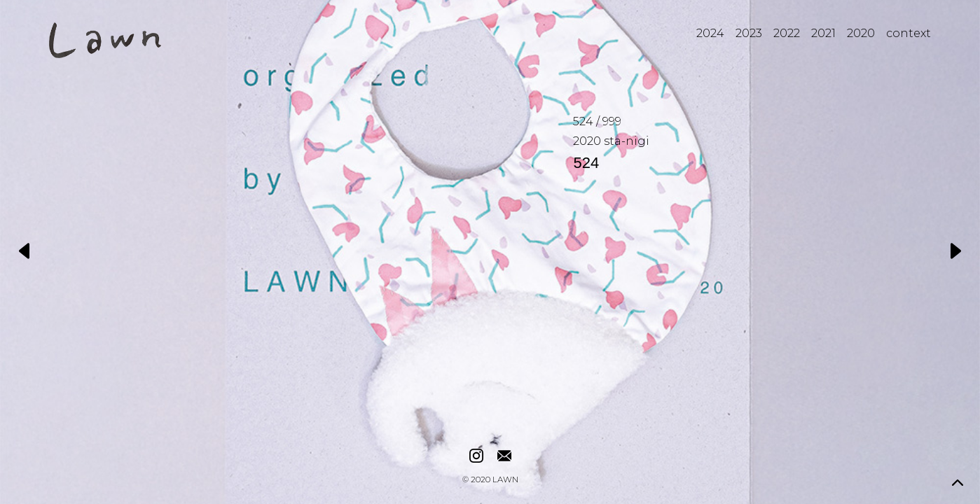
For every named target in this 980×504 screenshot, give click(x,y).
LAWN (505, 480)
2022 (787, 33)
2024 (710, 33)
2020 (861, 33)
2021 (823, 33)
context (909, 33)
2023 (749, 33)
